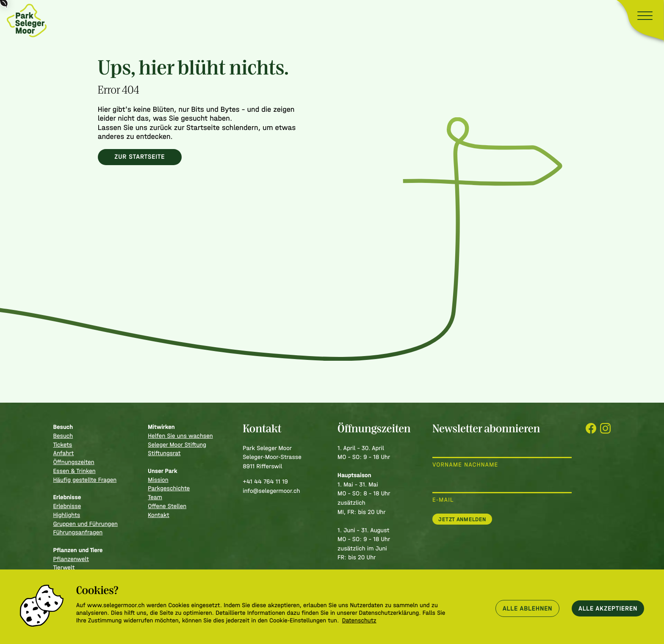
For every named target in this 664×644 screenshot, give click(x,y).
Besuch (63, 436)
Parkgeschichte (169, 488)
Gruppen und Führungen (85, 524)
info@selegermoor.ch (271, 491)
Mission (158, 480)
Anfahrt (63, 453)
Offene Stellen (167, 506)
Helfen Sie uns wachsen (180, 436)
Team (155, 497)
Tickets (62, 445)
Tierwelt (64, 568)
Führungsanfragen (78, 532)
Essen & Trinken (74, 471)
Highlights (66, 515)
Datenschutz (359, 621)
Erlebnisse (67, 506)
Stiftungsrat (164, 453)
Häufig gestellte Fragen (85, 480)
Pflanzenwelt (71, 559)
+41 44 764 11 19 (265, 482)
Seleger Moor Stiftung (177, 445)
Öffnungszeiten (73, 462)
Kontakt (158, 515)
